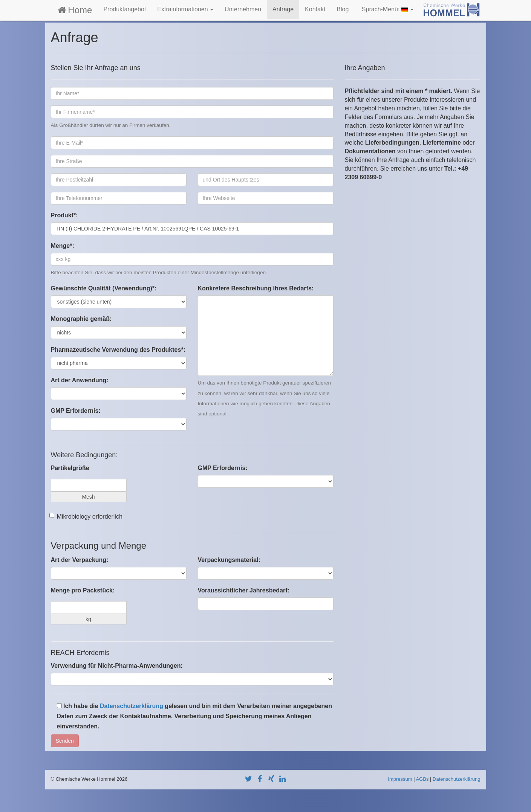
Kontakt (315, 9)
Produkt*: (64, 215)
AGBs (422, 779)
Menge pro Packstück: (83, 590)
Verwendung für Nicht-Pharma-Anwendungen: (117, 666)
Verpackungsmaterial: (229, 560)
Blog (343, 9)
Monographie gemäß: (81, 319)
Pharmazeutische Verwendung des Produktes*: (118, 350)
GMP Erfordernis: (76, 411)
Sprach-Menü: (387, 9)
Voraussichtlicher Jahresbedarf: (244, 590)
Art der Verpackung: (80, 560)
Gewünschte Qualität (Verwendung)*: (104, 288)
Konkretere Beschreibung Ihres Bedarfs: (256, 288)
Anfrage (283, 9)
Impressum (400, 779)
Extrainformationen (185, 9)
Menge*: (63, 246)
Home (74, 10)
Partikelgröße (70, 468)
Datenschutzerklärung (132, 706)
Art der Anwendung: (80, 380)
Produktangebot (125, 9)
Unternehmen (243, 9)
